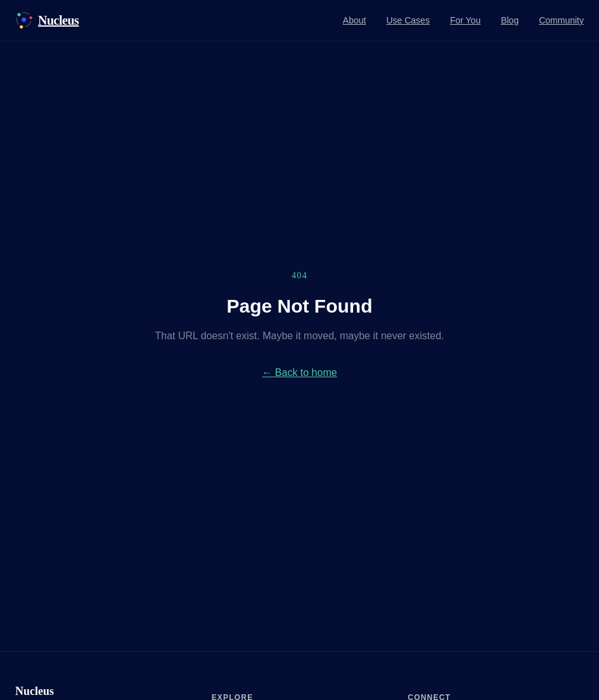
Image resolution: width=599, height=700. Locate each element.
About (355, 20)
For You (465, 20)
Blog (510, 20)
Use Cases (408, 20)
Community (561, 20)
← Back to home (299, 373)
